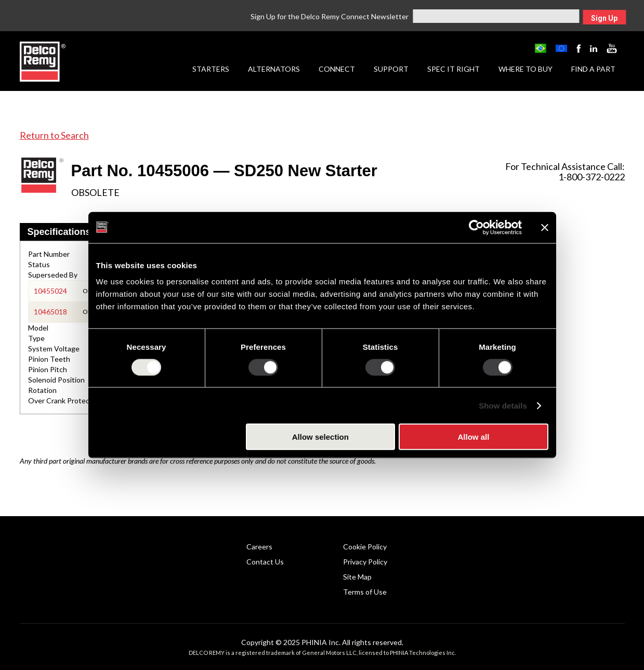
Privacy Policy (365, 562)
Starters (211, 69)
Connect (337, 69)
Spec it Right (454, 69)
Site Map (357, 577)
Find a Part (593, 69)
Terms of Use (365, 592)
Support (391, 69)
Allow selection (320, 437)
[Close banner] (545, 227)
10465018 (50, 312)
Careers (259, 547)
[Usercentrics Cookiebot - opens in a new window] (476, 227)
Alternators (274, 69)
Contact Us (265, 562)
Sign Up (604, 18)
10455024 (50, 291)
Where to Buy (525, 69)
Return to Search (54, 135)
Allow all (474, 437)
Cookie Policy (365, 547)
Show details (503, 405)
